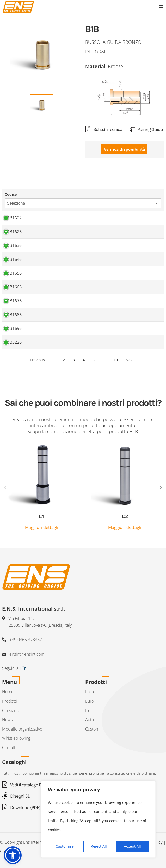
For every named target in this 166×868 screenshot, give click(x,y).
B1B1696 (13, 328)
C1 (42, 516)
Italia (90, 692)
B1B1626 (13, 232)
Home (8, 692)
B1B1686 (13, 315)
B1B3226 (13, 342)
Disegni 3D (16, 796)
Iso (88, 710)
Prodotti (10, 701)
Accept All (132, 846)
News (7, 720)
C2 (125, 516)
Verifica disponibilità (124, 149)
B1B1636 (13, 245)
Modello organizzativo (22, 729)
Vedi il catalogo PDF (24, 785)
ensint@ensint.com (27, 654)
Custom (92, 729)
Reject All (99, 846)
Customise (65, 846)
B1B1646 (13, 259)
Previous (37, 360)
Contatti (9, 748)
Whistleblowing (16, 738)
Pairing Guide (146, 129)
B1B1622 (13, 218)
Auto (90, 720)
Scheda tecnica (104, 129)
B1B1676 (13, 301)
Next (130, 360)
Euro (90, 701)
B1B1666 (13, 287)
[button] (13, 855)
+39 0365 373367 (26, 640)
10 (116, 360)
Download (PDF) (21, 807)
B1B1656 (13, 273)
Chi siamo (11, 710)
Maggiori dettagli (42, 527)
